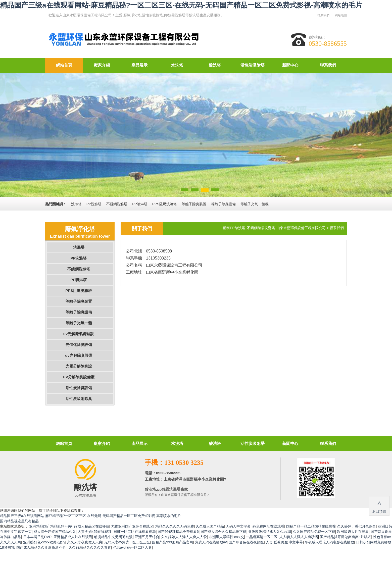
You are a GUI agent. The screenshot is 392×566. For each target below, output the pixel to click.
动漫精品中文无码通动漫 (113, 537)
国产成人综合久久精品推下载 (223, 532)
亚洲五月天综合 (147, 537)
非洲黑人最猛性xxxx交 (226, 537)
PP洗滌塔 (79, 258)
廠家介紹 (102, 65)
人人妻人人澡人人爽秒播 (299, 537)
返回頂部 (379, 506)
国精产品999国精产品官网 (173, 542)
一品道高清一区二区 (262, 537)
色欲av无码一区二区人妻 (133, 547)
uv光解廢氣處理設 (79, 334)
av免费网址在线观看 (268, 526)
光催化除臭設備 (79, 345)
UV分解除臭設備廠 (79, 377)
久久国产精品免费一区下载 (314, 532)
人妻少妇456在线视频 (95, 532)
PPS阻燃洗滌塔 (79, 291)
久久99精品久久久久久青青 (90, 547)
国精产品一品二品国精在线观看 (311, 526)
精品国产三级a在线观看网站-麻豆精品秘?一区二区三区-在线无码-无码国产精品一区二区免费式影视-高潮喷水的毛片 (181, 5)
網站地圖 (341, 15)
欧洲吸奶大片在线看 (353, 532)
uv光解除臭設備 (79, 355)
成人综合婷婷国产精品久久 (55, 532)
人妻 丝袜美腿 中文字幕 (284, 542)
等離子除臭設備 (79, 312)
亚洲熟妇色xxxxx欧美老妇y (44, 542)
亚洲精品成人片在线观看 (73, 537)
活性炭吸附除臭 (79, 399)
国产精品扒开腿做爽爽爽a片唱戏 (346, 537)
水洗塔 (177, 65)
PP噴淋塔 (79, 280)
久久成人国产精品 (210, 526)
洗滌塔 (79, 247)
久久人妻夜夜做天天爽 (85, 542)
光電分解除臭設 (79, 366)
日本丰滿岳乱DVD (37, 537)
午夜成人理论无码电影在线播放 (329, 542)
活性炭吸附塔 (253, 65)
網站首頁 (64, 65)
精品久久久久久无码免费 (175, 526)
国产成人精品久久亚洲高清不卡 (41, 547)
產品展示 (139, 65)
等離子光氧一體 (79, 323)
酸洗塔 (215, 65)
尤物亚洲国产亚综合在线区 (132, 526)
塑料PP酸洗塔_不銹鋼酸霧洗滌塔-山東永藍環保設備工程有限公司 (274, 228)
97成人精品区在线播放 (91, 526)
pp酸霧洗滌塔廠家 (173, 489)
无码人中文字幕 (238, 526)
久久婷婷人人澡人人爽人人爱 (184, 537)
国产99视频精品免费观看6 (178, 532)
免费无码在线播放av (211, 542)
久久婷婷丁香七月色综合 (357, 526)
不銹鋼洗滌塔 (79, 269)
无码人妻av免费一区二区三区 (127, 542)
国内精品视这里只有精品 (19, 521)
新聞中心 (290, 65)
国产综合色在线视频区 (246, 542)
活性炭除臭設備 (79, 388)
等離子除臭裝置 (79, 301)
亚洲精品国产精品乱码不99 (51, 526)
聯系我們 (323, 15)
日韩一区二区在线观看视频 (135, 532)
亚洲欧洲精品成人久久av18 (270, 532)
